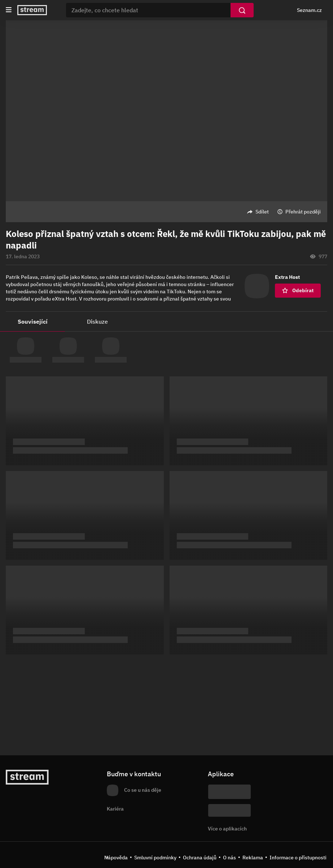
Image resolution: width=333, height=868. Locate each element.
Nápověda (116, 858)
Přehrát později (303, 212)
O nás (229, 858)
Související (33, 321)
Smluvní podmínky (155, 858)
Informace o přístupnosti (298, 858)
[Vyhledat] (242, 10)
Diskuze (97, 321)
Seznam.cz (309, 10)
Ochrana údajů (200, 858)
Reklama (253, 858)
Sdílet (262, 212)
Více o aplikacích (227, 829)
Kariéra (115, 809)
